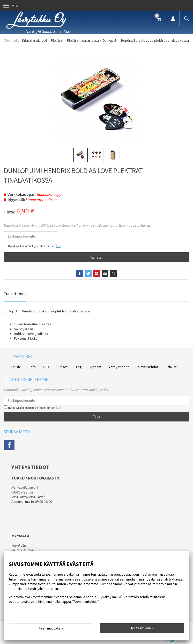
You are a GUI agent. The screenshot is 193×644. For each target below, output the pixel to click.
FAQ (46, 367)
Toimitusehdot (147, 367)
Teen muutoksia (51, 628)
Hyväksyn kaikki (142, 628)
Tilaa (97, 417)
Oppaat (96, 367)
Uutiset (62, 367)
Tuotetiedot (15, 294)
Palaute (171, 367)
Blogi (79, 367)
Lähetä (96, 257)
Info (33, 367)
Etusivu (17, 367)
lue (59, 246)
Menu (12, 6)
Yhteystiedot (119, 367)
